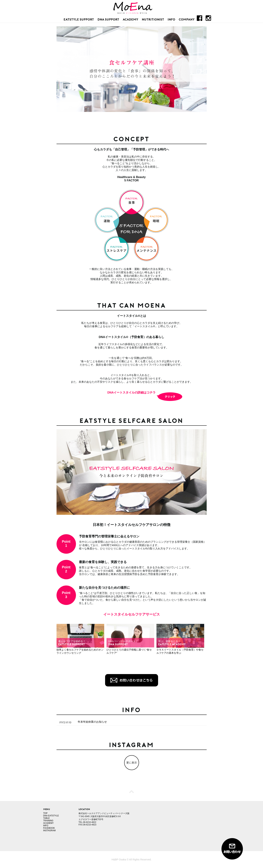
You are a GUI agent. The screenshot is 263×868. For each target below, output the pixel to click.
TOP (45, 813)
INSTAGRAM (49, 831)
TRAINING (48, 821)
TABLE (47, 818)
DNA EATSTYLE (51, 816)
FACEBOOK (49, 828)
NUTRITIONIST (153, 19)
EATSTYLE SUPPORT (79, 19)
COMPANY (187, 19)
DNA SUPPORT (108, 19)
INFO (171, 19)
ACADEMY (131, 19)
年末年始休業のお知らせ (92, 722)
